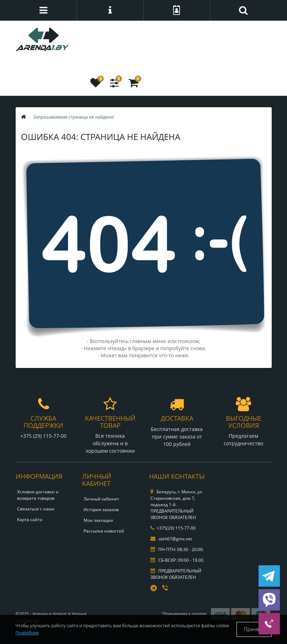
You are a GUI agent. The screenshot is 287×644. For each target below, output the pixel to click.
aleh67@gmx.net (171, 539)
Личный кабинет (101, 499)
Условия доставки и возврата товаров (38, 495)
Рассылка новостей (104, 531)
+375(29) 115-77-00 (173, 528)
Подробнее (27, 633)
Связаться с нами (36, 509)
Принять (254, 629)
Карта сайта (30, 520)
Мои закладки (98, 520)
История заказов (101, 510)
